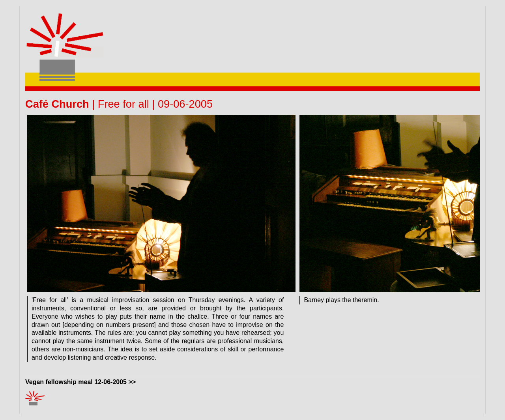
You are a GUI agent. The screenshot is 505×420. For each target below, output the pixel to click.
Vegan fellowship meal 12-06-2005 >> (80, 382)
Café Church (57, 104)
